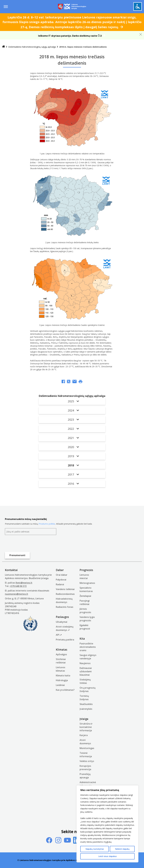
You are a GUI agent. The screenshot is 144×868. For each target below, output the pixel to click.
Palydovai (61, 580)
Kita (82, 639)
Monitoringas (87, 748)
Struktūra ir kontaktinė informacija (86, 727)
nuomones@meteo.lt (17, 594)
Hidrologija (62, 680)
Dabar (60, 570)
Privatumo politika (47, 524)
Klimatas (62, 650)
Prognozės (86, 570)
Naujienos (85, 663)
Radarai (60, 584)
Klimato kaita (63, 676)
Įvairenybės (86, 709)
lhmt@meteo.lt (24, 583)
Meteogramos (87, 583)
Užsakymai (62, 622)
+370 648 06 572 (18, 586)
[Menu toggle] (6, 7)
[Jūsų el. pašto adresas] (31, 532)
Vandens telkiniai (65, 589)
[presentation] (26, 543)
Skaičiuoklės (86, 704)
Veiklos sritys (87, 761)
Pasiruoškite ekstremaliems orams (88, 647)
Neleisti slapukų (122, 849)
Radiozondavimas (65, 594)
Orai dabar (62, 575)
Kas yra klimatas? (65, 690)
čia (100, 35)
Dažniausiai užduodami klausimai (86, 671)
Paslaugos (62, 617)
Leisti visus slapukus (108, 856)
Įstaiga (84, 719)
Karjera (84, 735)
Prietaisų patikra (65, 640)
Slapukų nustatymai (95, 849)
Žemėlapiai (85, 596)
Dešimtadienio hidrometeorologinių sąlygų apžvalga (32, 47)
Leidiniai (60, 685)
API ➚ (59, 635)
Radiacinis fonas (65, 607)
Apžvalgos (61, 654)
